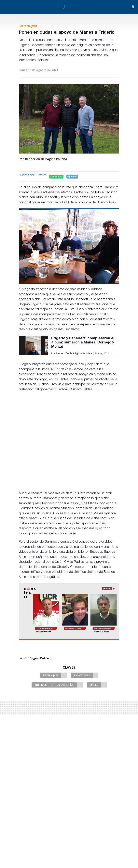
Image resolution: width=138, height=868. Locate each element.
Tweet (42, 176)
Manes (98, 685)
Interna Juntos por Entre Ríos (59, 685)
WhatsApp (56, 177)
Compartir (28, 175)
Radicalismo (86, 675)
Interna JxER (55, 675)
